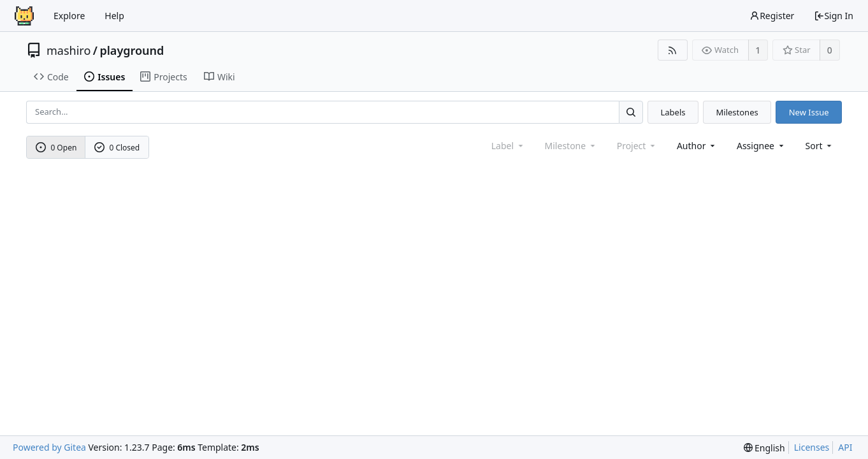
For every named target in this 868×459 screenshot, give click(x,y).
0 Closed (117, 148)
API (845, 447)
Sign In (834, 16)
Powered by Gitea (49, 447)
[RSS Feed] (673, 50)
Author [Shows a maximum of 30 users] (697, 146)
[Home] (24, 16)
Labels (673, 112)
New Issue (809, 112)
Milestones (737, 112)
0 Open (56, 148)
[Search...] (631, 112)
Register (772, 16)
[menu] (820, 146)
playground (132, 50)
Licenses (812, 447)
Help (114, 16)
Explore (69, 16)
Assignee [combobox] (761, 146)
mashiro (69, 50)
